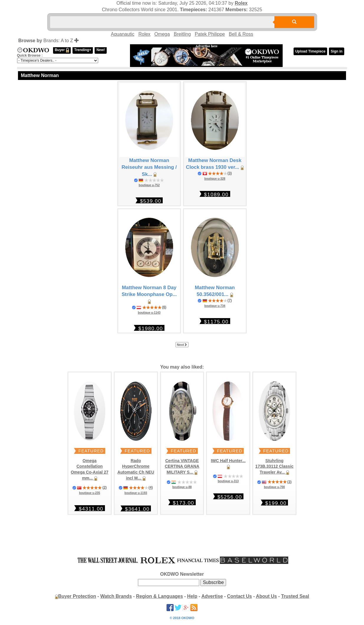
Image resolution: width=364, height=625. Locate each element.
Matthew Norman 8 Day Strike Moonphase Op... (149, 294)
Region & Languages (160, 596)
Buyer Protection (77, 596)
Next (182, 345)
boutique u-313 (228, 481)
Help (192, 596)
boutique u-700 (275, 487)
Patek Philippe (210, 34)
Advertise (212, 596)
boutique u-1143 (149, 313)
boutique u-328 (215, 179)
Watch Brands (116, 596)
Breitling (182, 34)
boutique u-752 (149, 185)
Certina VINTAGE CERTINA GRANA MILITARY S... (182, 466)
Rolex (241, 3)
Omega (162, 34)
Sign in (337, 51)
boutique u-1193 (136, 493)
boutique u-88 (182, 487)
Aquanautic (123, 34)
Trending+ (83, 50)
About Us (266, 596)
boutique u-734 (215, 306)
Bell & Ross (241, 34)
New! (101, 50)
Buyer (62, 50)
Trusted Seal (295, 596)
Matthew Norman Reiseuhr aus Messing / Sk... (149, 167)
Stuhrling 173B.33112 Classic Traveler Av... (274, 466)
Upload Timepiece (310, 51)
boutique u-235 (89, 493)
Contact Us (239, 596)
